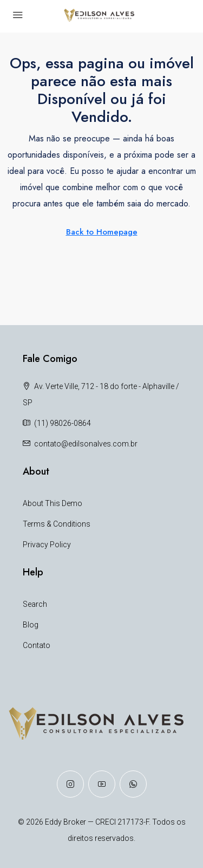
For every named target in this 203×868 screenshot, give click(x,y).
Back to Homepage (102, 232)
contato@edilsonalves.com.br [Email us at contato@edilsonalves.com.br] (86, 444)
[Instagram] (70, 784)
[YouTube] (102, 784)
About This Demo (53, 503)
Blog (31, 625)
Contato (37, 645)
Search (35, 604)
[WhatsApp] (133, 784)
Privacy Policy (47, 545)
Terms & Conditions (57, 524)
